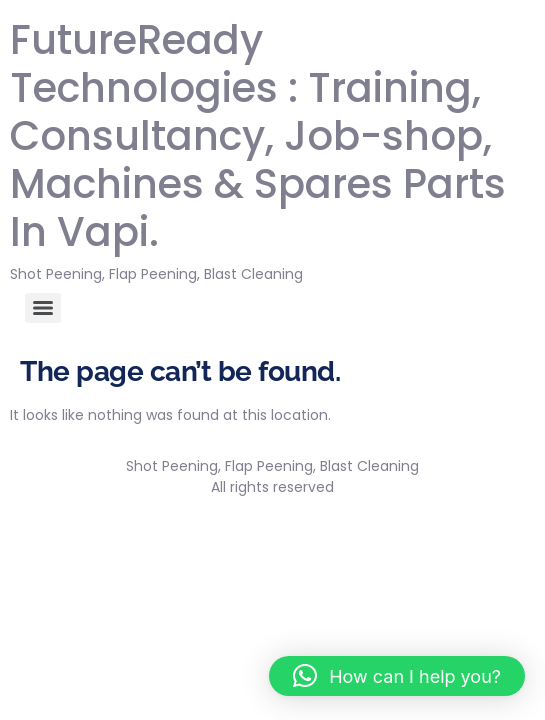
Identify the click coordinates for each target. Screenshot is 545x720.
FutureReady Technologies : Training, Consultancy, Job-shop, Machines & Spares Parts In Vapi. (258, 136)
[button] (397, 676)
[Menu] (43, 308)
